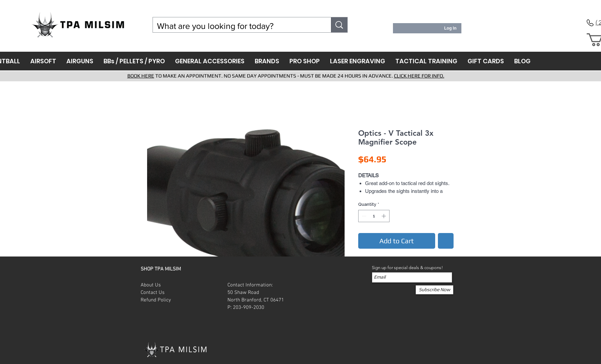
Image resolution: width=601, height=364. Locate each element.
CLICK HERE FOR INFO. (419, 76)
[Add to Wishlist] (446, 241)
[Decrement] (363, 216)
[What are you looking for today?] (237, 26)
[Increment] (384, 216)
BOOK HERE (141, 76)
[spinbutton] (374, 216)
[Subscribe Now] (434, 290)
